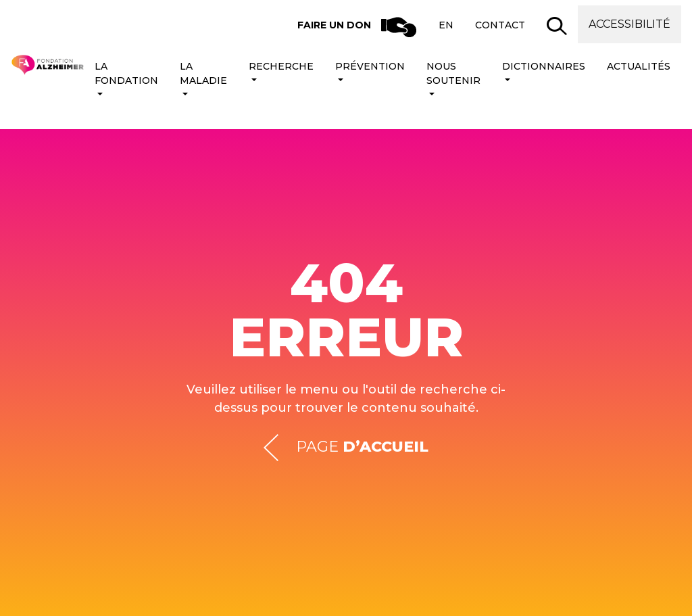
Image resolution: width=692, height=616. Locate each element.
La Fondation (126, 73)
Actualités (639, 66)
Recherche (281, 66)
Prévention (370, 66)
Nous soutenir (453, 73)
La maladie (203, 73)
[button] (557, 26)
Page (346, 447)
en (446, 25)
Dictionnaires (544, 66)
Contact (500, 25)
